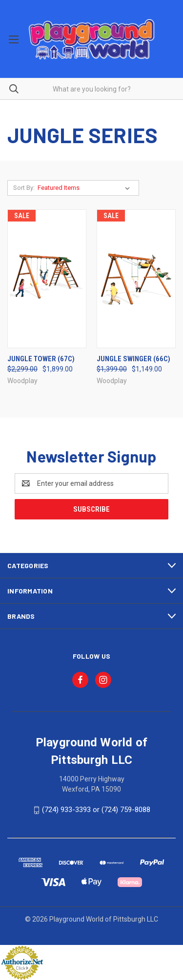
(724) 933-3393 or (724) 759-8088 (96, 810)
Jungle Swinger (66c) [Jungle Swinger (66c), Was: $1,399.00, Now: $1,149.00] (133, 359)
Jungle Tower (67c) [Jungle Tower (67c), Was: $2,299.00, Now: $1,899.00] (41, 359)
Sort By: (24, 188)
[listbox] (86, 188)
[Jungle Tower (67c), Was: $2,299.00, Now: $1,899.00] (47, 279)
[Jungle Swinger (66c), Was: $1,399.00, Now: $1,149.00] (136, 279)
